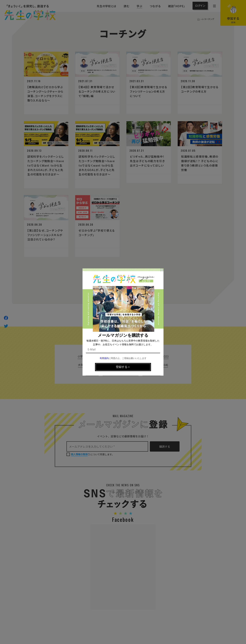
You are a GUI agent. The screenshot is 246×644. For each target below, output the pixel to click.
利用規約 (104, 358)
